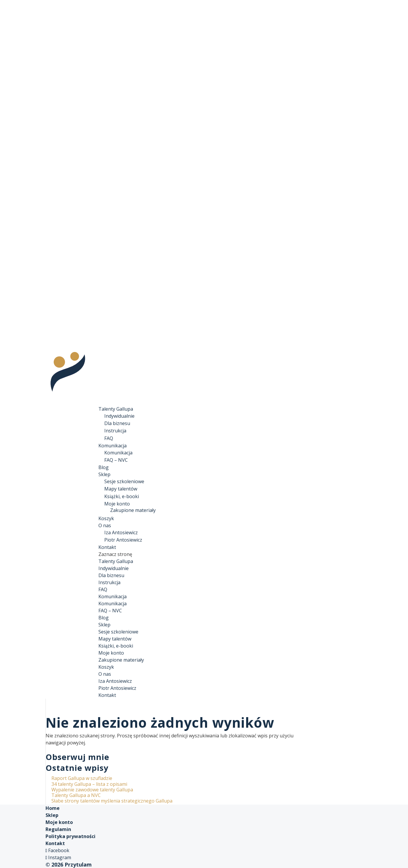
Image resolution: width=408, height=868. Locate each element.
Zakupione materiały (133, 510)
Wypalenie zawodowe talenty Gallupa (92, 790)
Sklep (104, 625)
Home (53, 808)
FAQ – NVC (116, 460)
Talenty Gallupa (116, 561)
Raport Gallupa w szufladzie (82, 778)
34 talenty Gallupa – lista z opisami (89, 784)
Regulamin (58, 829)
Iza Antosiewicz (121, 532)
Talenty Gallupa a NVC (76, 795)
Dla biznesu (117, 423)
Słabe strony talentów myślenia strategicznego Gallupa (112, 801)
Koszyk (106, 667)
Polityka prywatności (70, 836)
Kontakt (107, 695)
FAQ (109, 438)
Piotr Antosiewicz (123, 540)
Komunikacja (118, 453)
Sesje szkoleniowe (124, 481)
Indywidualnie (119, 416)
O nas (105, 674)
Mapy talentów (121, 489)
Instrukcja (115, 431)
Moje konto (117, 504)
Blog (104, 618)
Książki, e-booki (122, 496)
